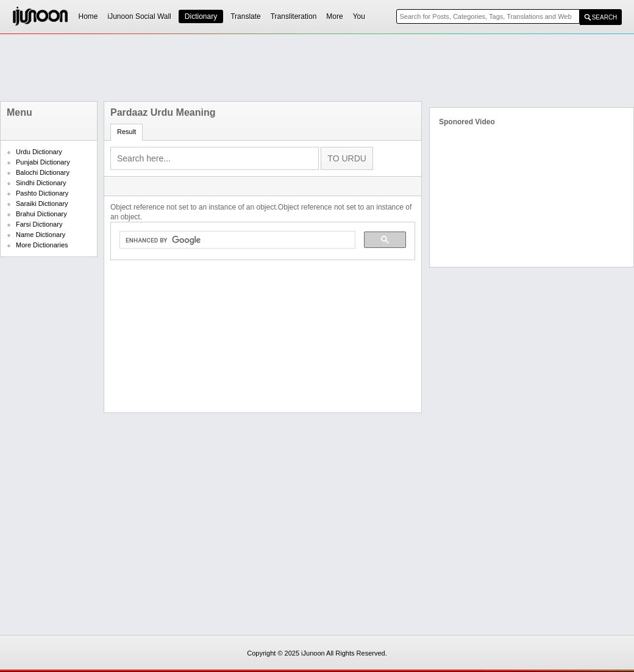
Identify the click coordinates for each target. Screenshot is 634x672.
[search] (236, 240)
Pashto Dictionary (42, 193)
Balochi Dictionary (43, 172)
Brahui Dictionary (41, 214)
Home (88, 16)
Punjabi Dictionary (43, 162)
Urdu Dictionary (39, 152)
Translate (246, 16)
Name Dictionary (41, 235)
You (359, 16)
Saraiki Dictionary (42, 203)
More (334, 16)
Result (126, 132)
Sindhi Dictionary (41, 183)
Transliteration (294, 16)
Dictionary (201, 16)
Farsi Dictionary (39, 224)
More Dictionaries (42, 245)
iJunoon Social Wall (140, 16)
